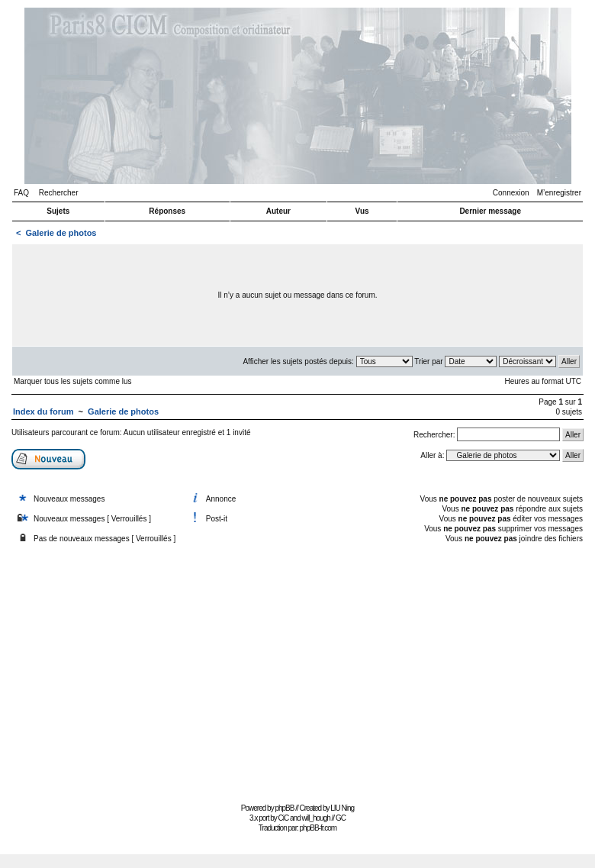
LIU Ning (342, 808)
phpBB (284, 808)
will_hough (316, 818)
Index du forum (43, 411)
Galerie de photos (61, 233)
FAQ (21, 193)
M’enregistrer (559, 193)
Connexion (511, 193)
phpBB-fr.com (318, 828)
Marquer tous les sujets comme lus (73, 381)
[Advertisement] (298, 675)
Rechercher (59, 193)
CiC (284, 818)
